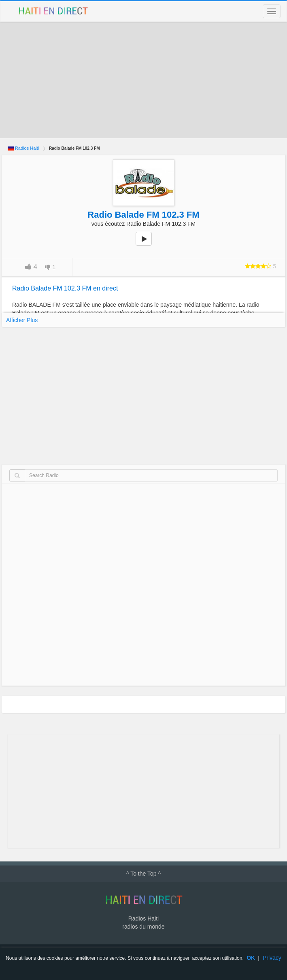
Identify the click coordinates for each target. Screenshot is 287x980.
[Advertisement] (143, 80)
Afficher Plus (22, 320)
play (148, 244)
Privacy (272, 958)
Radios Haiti (27, 148)
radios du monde (143, 927)
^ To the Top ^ (143, 874)
